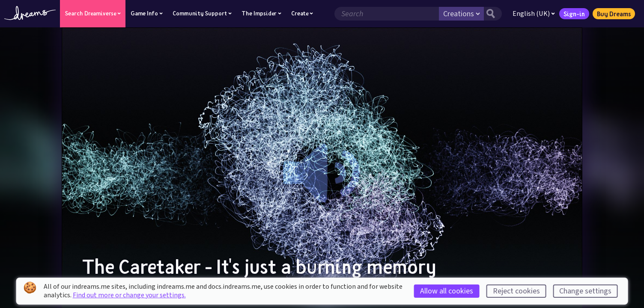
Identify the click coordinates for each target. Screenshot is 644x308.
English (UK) (534, 14)
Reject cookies (516, 291)
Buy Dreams (614, 14)
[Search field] (387, 14)
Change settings (585, 291)
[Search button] (493, 14)
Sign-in (574, 14)
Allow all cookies (447, 291)
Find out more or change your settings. (129, 295)
